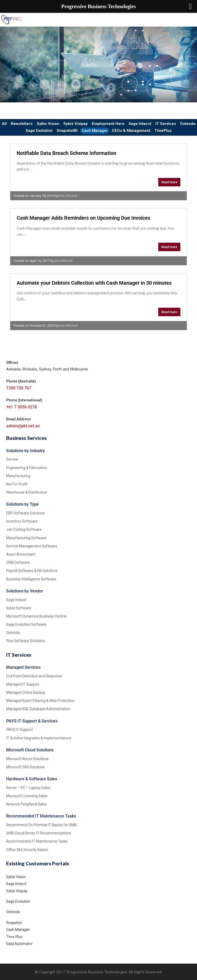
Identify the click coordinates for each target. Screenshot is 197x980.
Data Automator (19, 944)
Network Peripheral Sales (27, 804)
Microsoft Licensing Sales (27, 796)
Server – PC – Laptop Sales (28, 788)
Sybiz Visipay (76, 124)
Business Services (26, 438)
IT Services (166, 124)
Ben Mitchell (68, 196)
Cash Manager (95, 131)
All (4, 124)
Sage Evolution (39, 131)
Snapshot (14, 923)
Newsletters (22, 124)
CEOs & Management (131, 131)
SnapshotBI (67, 131)
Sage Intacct (140, 124)
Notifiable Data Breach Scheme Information (66, 153)
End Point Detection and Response (34, 676)
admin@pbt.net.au (23, 426)
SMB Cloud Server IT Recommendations (39, 833)
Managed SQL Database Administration (38, 709)
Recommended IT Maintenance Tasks (41, 816)
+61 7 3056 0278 (22, 407)
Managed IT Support (23, 684)
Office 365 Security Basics (27, 850)
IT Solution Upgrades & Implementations (39, 738)
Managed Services (23, 667)
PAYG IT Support (19, 730)
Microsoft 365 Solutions (25, 767)
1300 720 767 (19, 388)
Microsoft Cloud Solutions (30, 750)
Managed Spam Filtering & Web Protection (40, 701)
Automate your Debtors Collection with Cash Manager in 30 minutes (94, 283)
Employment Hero (108, 124)
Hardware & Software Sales (32, 779)
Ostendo (188, 124)
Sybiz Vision (48, 124)
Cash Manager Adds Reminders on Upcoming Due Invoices (83, 218)
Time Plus (14, 937)
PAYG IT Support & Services (32, 721)
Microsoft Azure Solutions (27, 759)
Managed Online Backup (26, 693)
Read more (169, 182)
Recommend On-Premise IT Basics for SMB (41, 825)
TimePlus (163, 131)
